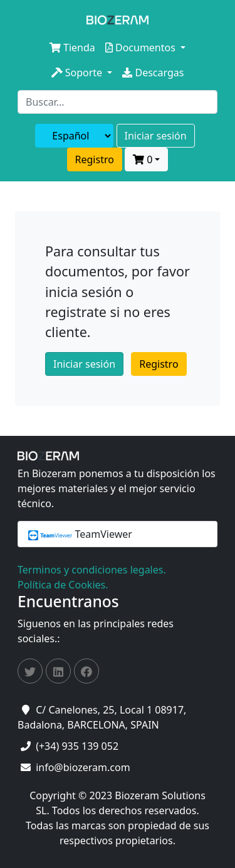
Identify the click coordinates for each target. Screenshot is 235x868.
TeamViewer (80, 534)
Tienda (72, 48)
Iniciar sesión (156, 136)
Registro (95, 159)
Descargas (153, 73)
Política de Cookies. (63, 585)
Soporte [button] (78, 73)
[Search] (118, 102)
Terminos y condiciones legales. (92, 570)
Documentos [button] (142, 48)
